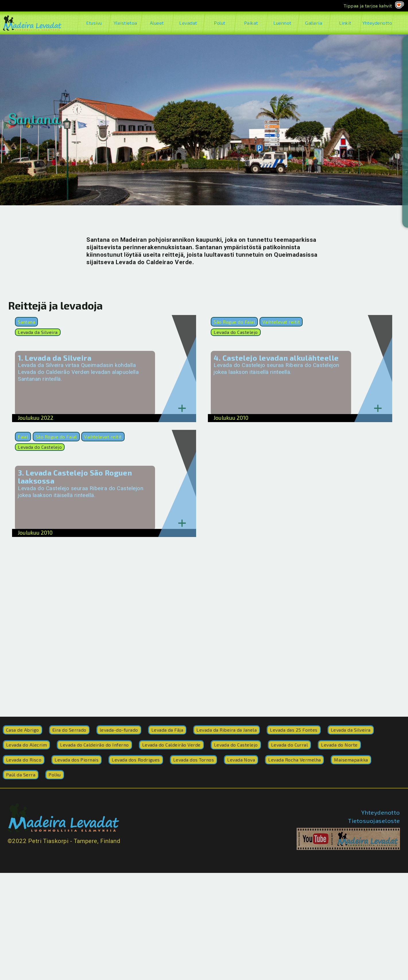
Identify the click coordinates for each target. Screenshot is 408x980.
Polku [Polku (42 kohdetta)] (55, 775)
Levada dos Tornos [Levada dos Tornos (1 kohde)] (194, 760)
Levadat (188, 23)
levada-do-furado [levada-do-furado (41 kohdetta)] (119, 730)
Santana (26, 322)
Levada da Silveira (38, 332)
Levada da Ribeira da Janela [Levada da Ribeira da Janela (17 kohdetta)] (227, 730)
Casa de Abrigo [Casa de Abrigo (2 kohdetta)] (23, 730)
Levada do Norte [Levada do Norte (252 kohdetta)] (339, 745)
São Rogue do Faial (234, 322)
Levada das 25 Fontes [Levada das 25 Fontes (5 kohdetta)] (294, 730)
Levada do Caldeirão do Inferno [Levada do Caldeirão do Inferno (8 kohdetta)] (94, 745)
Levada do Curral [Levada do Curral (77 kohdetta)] (290, 745)
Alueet (157, 23)
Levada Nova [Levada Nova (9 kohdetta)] (241, 760)
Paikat (251, 23)
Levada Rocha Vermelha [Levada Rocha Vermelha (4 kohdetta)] (294, 760)
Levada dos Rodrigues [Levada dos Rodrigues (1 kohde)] (136, 760)
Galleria (314, 23)
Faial (23, 437)
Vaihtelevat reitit (281, 322)
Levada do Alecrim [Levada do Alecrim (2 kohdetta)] (26, 745)
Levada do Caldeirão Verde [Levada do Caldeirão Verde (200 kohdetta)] (171, 745)
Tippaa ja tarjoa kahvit (368, 6)
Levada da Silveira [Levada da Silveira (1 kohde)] (351, 730)
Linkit (345, 23)
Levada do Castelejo (236, 332)
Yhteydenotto (377, 23)
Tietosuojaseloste (374, 820)
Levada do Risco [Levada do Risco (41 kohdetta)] (24, 760)
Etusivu (94, 23)
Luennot (282, 23)
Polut (220, 23)
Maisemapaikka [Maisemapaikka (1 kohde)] (351, 760)
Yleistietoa (125, 23)
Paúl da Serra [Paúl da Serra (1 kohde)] (21, 775)
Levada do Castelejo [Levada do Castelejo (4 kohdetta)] (236, 745)
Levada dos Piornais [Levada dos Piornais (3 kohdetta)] (77, 760)
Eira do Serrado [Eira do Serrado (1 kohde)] (69, 730)
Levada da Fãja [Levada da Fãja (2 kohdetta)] (167, 730)
